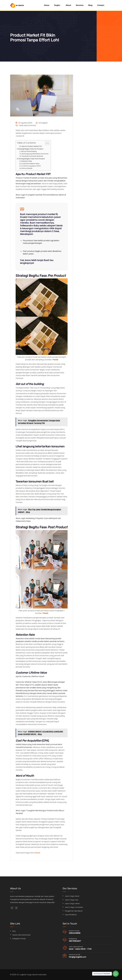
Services (80, 5)
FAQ (14, 931)
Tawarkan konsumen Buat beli (32, 156)
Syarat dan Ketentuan (21, 935)
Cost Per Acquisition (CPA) (31, 166)
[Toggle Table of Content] (46, 143)
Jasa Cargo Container (74, 907)
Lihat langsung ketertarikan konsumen (35, 154)
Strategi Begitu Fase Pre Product (31, 149)
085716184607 (75, 941)
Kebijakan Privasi (19, 938)
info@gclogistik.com (78, 957)
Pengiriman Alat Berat (74, 911)
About (68, 5)
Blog (90, 5)
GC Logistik (21, 974)
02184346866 (75, 933)
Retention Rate (27, 161)
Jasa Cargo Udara (72, 903)
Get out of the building (29, 151)
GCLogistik (42, 123)
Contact (101, 5)
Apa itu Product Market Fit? (32, 146)
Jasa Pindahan (71, 914)
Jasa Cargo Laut (72, 900)
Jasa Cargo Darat (72, 896)
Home (47, 5)
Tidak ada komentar (26, 125)
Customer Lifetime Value (31, 164)
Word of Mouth (27, 168)
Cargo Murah (32, 974)
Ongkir (57, 5)
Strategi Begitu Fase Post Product (32, 159)
